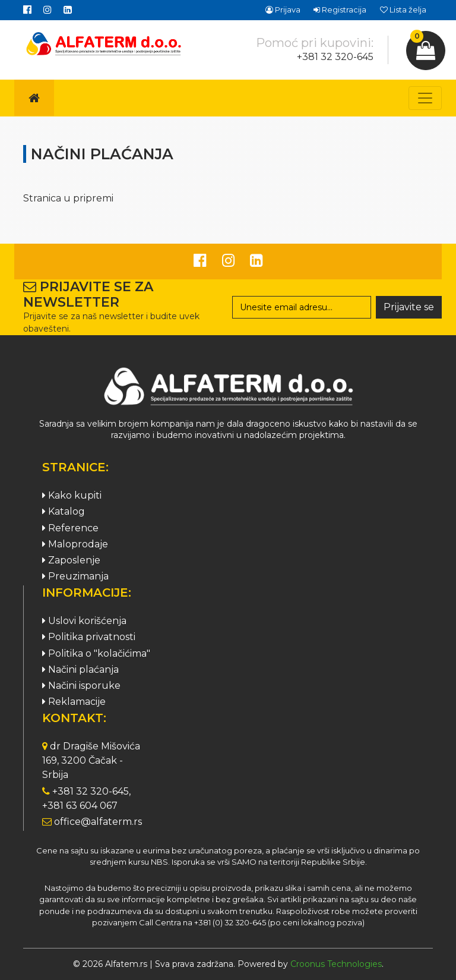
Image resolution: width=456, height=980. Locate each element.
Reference (70, 528)
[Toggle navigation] (425, 98)
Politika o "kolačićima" (96, 653)
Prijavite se (409, 307)
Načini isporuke (81, 686)
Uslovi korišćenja (84, 621)
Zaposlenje (71, 560)
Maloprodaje (75, 544)
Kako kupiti (72, 495)
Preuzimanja (75, 576)
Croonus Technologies (336, 964)
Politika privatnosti (89, 637)
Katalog (64, 511)
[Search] (302, 307)
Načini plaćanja (80, 669)
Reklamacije (74, 702)
